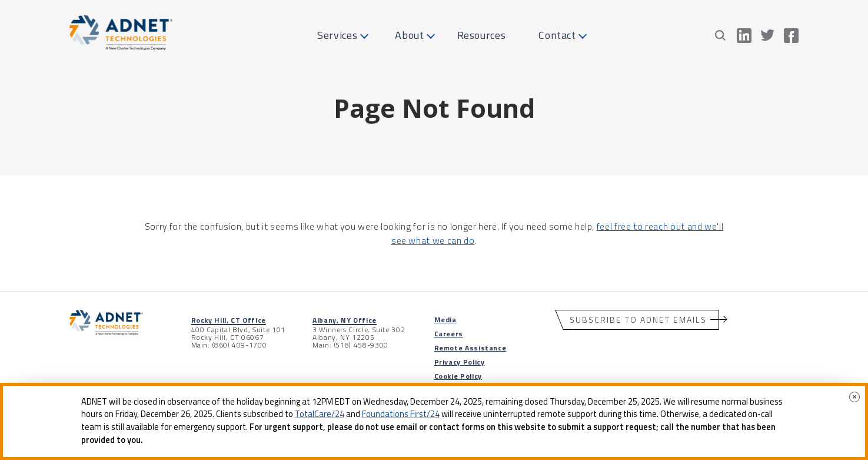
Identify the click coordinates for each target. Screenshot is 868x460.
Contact (557, 35)
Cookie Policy (458, 376)
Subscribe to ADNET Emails (638, 320)
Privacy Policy (460, 362)
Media (445, 320)
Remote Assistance (470, 348)
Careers (449, 334)
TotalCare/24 (320, 414)
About (409, 35)
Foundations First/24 (401, 414)
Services (337, 35)
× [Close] (854, 397)
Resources (482, 35)
